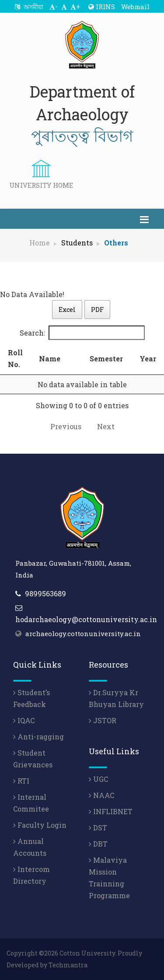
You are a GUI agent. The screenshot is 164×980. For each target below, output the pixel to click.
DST (98, 828)
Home (40, 243)
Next (106, 426)
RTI (21, 781)
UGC (98, 779)
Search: (82, 333)
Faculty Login (40, 825)
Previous (66, 426)
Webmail (135, 7)
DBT (98, 844)
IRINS (102, 7)
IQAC (24, 720)
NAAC (101, 795)
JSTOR (103, 720)
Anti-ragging (38, 737)
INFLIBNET (111, 811)
